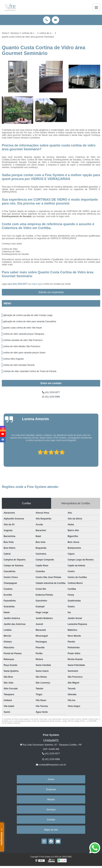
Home (51, 779)
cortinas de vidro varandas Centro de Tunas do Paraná (30, 371)
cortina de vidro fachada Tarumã (19, 365)
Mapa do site (51, 830)
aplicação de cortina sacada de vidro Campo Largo (28, 315)
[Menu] (96, 7)
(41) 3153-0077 (21, 284)
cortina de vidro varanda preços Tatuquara (24, 334)
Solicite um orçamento (51, 292)
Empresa (51, 789)
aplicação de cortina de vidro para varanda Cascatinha (30, 321)
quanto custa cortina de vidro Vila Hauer (23, 328)
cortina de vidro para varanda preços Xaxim (24, 353)
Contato (51, 820)
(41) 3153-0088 (51, 397)
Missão (51, 799)
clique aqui (37, 284)
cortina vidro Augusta (13, 359)
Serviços (51, 810)
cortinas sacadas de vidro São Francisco (23, 340)
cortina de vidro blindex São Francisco (22, 346)
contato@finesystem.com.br (51, 765)
